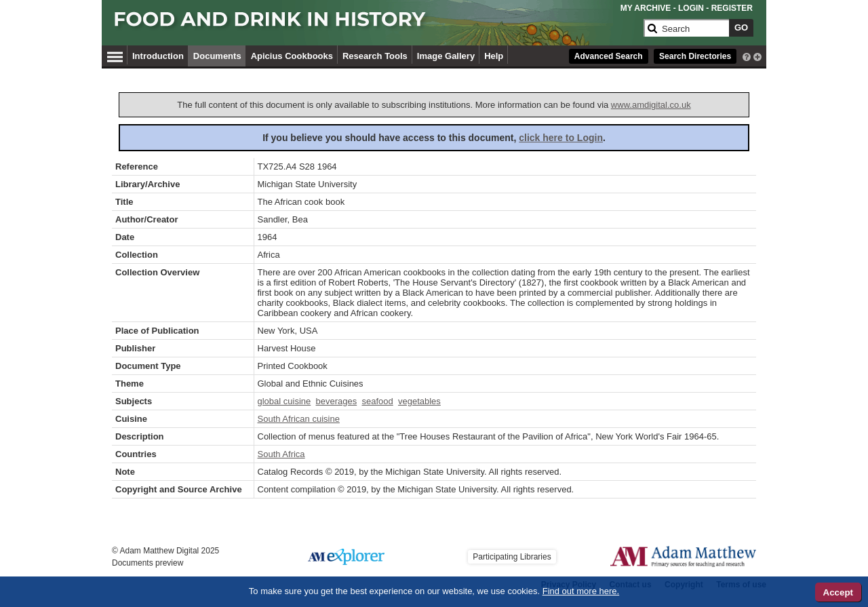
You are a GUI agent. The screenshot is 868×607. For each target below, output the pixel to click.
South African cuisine (299, 419)
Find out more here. (581, 591)
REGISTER (732, 8)
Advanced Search (609, 56)
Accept (838, 592)
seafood (377, 401)
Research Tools (375, 56)
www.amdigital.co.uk (651, 105)
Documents (217, 56)
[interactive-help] (747, 56)
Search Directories (695, 56)
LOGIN (691, 8)
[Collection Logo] (376, 25)
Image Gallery (446, 56)
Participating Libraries (512, 557)
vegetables (419, 401)
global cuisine (284, 401)
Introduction (158, 56)
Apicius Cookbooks (292, 56)
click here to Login (561, 138)
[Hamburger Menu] (115, 55)
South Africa (281, 454)
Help (494, 56)
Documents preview (147, 563)
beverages (337, 401)
